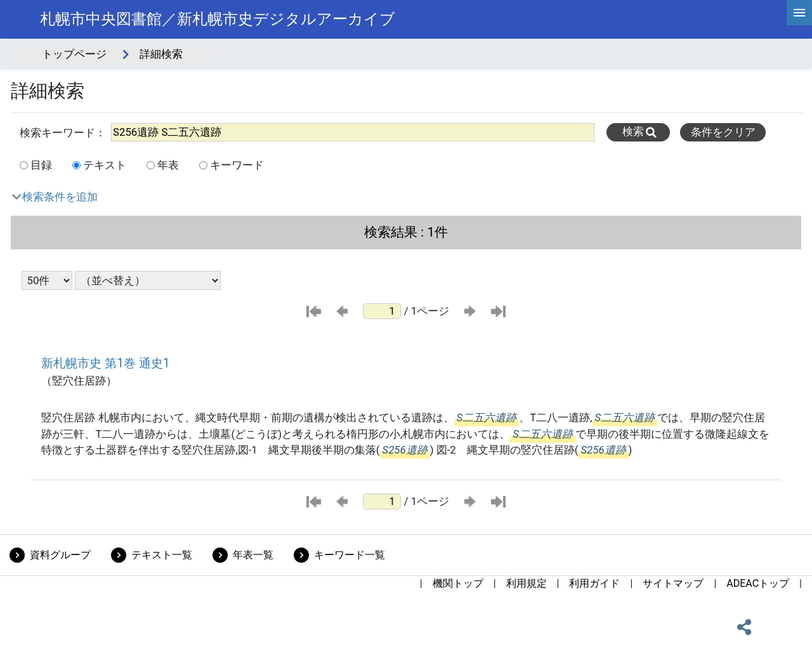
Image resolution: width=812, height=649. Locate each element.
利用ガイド (594, 583)
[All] (353, 132)
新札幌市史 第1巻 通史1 (105, 363)
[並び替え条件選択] (148, 280)
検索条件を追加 (60, 197)
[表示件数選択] (47, 280)
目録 (41, 165)
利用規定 (527, 583)
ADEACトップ (758, 583)
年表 (168, 165)
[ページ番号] (382, 311)
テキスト (105, 165)
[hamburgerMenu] (799, 13)
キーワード (237, 165)
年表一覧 (253, 555)
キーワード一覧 (350, 555)
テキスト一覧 (162, 555)
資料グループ (60, 555)
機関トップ (458, 583)
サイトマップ (673, 583)
